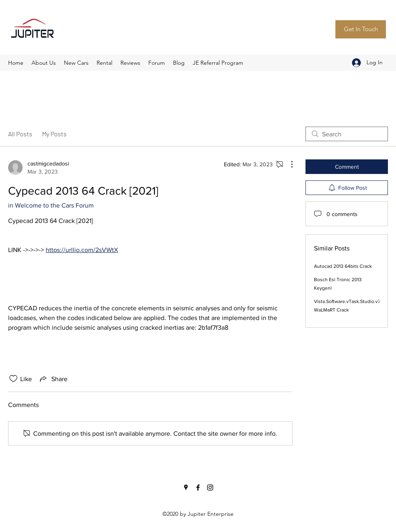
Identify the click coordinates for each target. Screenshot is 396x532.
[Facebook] (198, 487)
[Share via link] (53, 379)
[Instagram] (210, 487)
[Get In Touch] (361, 29)
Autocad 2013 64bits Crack (343, 266)
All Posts (20, 134)
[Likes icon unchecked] (13, 379)
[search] (347, 134)
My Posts (54, 134)
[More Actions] (288, 164)
